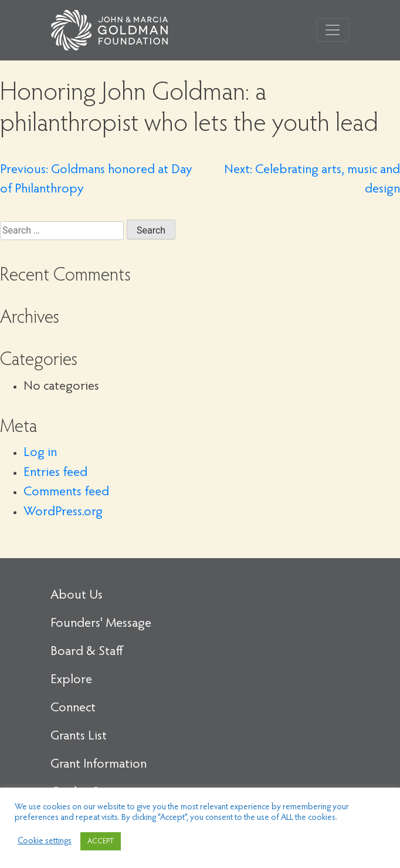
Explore (71, 680)
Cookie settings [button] (45, 841)
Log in (40, 453)
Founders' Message (101, 624)
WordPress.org (63, 512)
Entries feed (55, 473)
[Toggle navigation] (333, 30)
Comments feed (66, 492)
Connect (73, 708)
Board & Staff (87, 652)
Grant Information (99, 765)
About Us (77, 596)
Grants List (79, 737)
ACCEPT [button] (101, 841)
